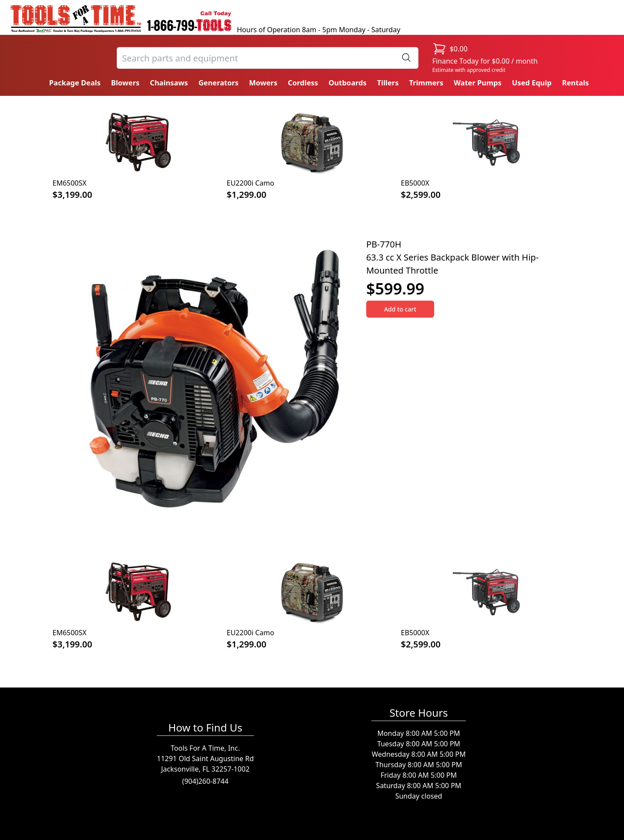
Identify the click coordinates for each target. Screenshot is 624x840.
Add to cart (400, 309)
